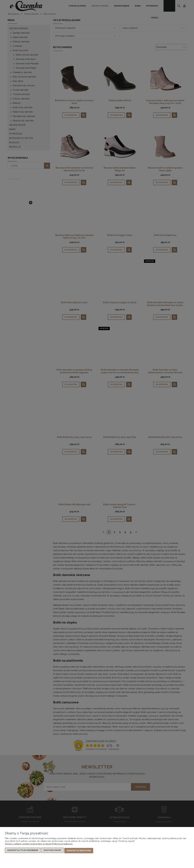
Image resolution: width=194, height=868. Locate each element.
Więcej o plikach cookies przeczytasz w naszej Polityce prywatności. (39, 844)
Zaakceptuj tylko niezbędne (23, 851)
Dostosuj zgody (52, 851)
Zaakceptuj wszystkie (79, 851)
